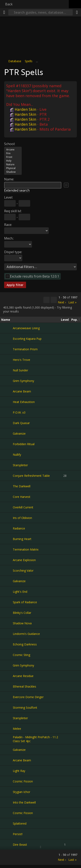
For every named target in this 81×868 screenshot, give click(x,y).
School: (10, 144)
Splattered (20, 823)
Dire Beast (20, 844)
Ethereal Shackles (24, 686)
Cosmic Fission (23, 781)
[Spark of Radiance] (7, 602)
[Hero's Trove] (7, 360)
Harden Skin (23, 109)
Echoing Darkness (25, 644)
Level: (8, 197)
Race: (8, 224)
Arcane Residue (23, 676)
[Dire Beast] (7, 844)
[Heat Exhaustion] (7, 402)
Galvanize (19, 433)
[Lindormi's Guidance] (7, 634)
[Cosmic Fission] (7, 781)
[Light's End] (7, 591)
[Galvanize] (7, 433)
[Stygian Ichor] (7, 792)
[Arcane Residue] (7, 676)
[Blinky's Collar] (7, 613)
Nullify (17, 454)
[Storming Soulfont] (7, 707)
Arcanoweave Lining (26, 328)
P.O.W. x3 (19, 412)
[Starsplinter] (7, 465)
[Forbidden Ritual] (7, 444)
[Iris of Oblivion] (7, 518)
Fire (13, 153)
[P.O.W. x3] (7, 412)
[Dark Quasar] (7, 423)
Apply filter (15, 285)
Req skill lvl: (13, 211)
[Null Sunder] (7, 370)
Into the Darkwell (24, 802)
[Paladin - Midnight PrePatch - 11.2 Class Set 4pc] (7, 739)
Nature (13, 164)
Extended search (17, 190)
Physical (13, 168)
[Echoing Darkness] (7, 644)
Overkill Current (23, 507)
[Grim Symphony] (7, 381)
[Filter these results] (54, 300)
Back (9, 4)
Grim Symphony (23, 381)
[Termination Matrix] (7, 549)
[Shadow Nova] (7, 623)
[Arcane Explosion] (7, 560)
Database (15, 61)
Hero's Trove (21, 359)
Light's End (20, 591)
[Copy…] (46, 300)
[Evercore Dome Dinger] (7, 697)
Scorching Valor (23, 570)
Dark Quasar (21, 423)
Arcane (13, 149)
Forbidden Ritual (24, 444)
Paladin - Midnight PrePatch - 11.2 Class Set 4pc (35, 739)
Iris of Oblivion (22, 518)
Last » (72, 302)
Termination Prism (25, 349)
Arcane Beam (22, 391)
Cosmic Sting (21, 655)
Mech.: (9, 238)
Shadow (13, 172)
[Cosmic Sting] (7, 655)
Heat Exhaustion (24, 402)
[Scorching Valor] (7, 570)
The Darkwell (22, 486)
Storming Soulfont (25, 707)
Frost (13, 157)
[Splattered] (7, 823)
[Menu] (4, 12)
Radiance (19, 528)
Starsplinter (20, 465)
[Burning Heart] (7, 539)
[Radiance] (7, 528)
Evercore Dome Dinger (28, 697)
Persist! (18, 834)
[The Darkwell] (7, 486)
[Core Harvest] (7, 497)
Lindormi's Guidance (26, 634)
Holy (13, 161)
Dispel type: (13, 252)
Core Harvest (22, 497)
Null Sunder (20, 370)
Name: (9, 179)
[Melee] (7, 728)
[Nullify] (7, 454)
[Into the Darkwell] (7, 802)
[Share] (77, 12)
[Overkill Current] (7, 507)
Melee (17, 728)
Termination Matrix (26, 549)
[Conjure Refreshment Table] (7, 476)
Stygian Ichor (21, 792)
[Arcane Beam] (7, 391)
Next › (62, 302)
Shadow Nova (22, 623)
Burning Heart (22, 539)
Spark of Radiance (25, 602)
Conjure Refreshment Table (31, 475)
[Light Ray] (7, 771)
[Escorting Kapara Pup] (7, 339)
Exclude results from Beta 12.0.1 (35, 276)
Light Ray (19, 771)
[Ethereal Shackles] (7, 686)
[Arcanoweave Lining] (7, 328)
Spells (29, 61)
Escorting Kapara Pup (27, 338)
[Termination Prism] (7, 349)
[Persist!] (7, 834)
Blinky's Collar (22, 612)
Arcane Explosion (24, 560)
